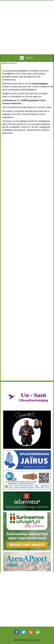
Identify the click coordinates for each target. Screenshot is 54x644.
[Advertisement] (27, 27)
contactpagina (40, 84)
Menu (27, 58)
